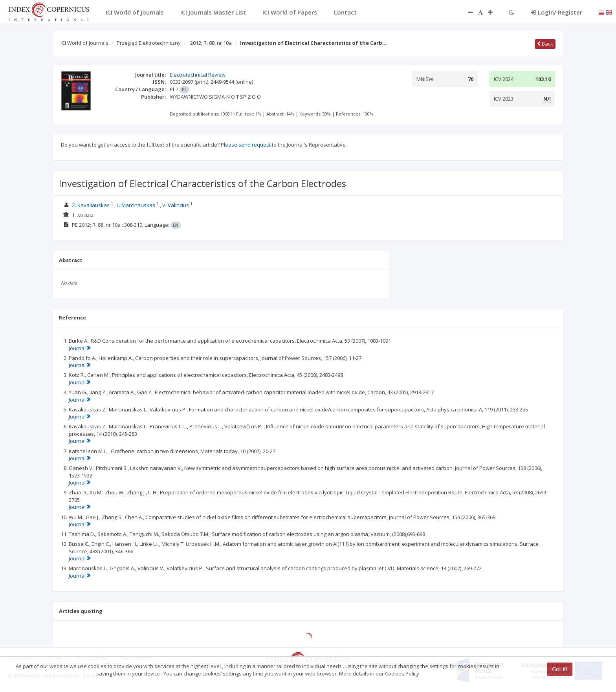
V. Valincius (176, 205)
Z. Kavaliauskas (91, 205)
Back (545, 44)
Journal (80, 348)
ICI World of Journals (84, 43)
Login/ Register (556, 12)
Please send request (246, 145)
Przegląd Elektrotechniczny (149, 43)
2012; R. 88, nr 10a (211, 43)
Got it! (560, 669)
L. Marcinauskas (136, 205)
